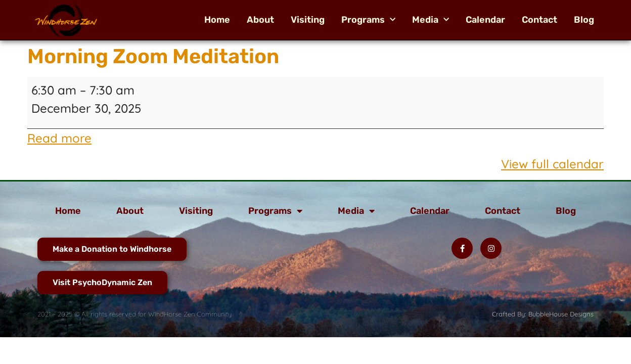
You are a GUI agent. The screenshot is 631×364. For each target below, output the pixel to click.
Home (217, 20)
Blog (584, 20)
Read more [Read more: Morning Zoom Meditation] (59, 138)
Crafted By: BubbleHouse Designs (543, 314)
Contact (539, 20)
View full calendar (552, 164)
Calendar (485, 20)
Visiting (308, 20)
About (260, 20)
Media (431, 20)
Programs (368, 20)
